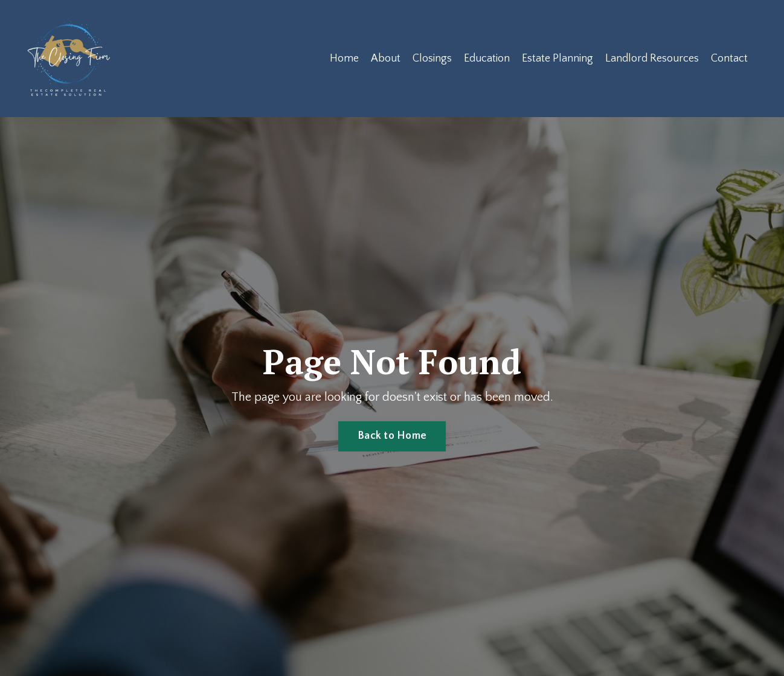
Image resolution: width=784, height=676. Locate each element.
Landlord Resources (652, 59)
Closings (432, 59)
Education (487, 59)
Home (344, 59)
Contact (729, 59)
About (386, 59)
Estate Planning (557, 59)
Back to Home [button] (392, 436)
